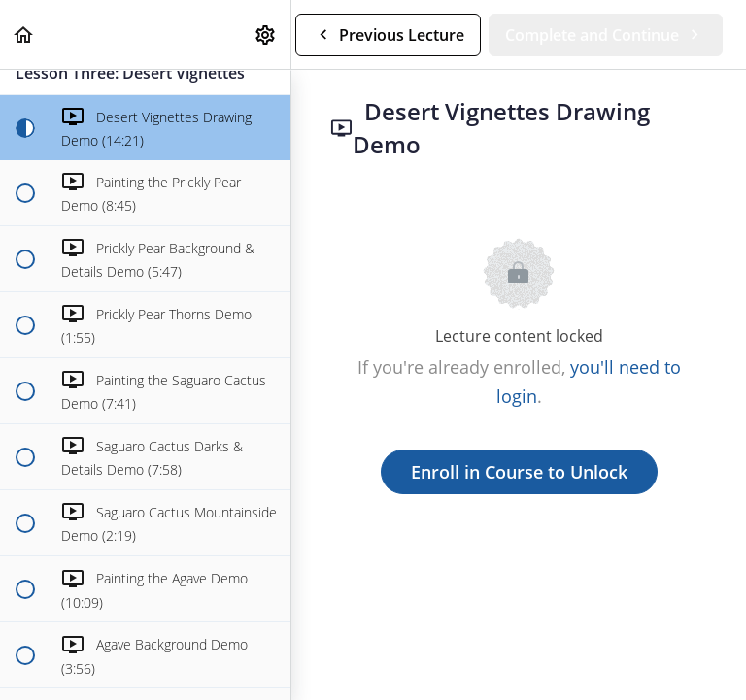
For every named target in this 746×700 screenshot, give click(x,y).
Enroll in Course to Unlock (519, 472)
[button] (24, 34)
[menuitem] (266, 34)
